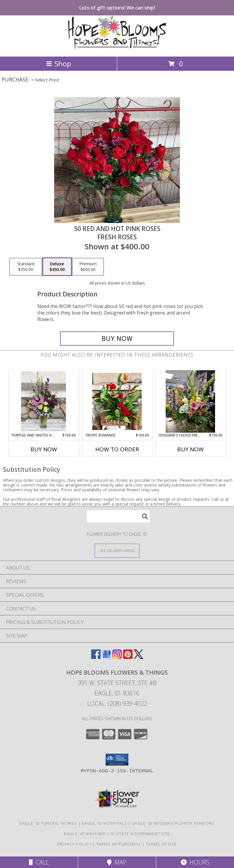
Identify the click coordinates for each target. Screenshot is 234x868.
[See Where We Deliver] (117, 550)
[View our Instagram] (117, 657)
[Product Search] (118, 516)
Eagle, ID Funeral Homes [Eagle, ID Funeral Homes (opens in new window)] (48, 823)
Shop (59, 64)
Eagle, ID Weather (85, 834)
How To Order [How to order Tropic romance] (117, 449)
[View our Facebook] (96, 657)
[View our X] (138, 657)
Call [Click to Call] (39, 862)
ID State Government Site (140, 834)
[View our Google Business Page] (106, 657)
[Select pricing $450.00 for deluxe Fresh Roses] (57, 267)
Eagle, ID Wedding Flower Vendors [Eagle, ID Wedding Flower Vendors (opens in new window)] (173, 823)
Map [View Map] (117, 862)
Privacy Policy (74, 844)
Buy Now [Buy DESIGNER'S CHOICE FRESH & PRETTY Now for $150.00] (191, 449)
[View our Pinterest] (128, 657)
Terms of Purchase (119, 844)
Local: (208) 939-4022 (117, 703)
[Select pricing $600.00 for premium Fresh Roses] (88, 267)
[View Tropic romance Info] (117, 401)
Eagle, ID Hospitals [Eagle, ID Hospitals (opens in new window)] (104, 823)
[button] (117, 760)
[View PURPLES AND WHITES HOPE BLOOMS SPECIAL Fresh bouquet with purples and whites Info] (44, 401)
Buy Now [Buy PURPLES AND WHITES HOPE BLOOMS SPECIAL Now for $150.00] (44, 449)
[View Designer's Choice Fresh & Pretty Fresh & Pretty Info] (190, 401)
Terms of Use (162, 844)
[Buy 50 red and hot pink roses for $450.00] (117, 338)
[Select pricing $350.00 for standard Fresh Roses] (26, 267)
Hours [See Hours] (195, 862)
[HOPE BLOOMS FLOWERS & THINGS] (117, 48)
